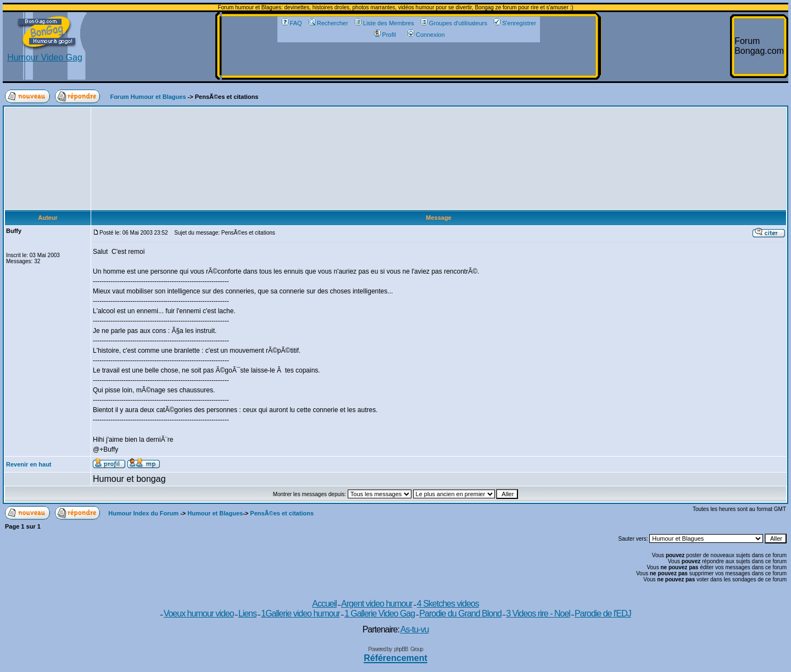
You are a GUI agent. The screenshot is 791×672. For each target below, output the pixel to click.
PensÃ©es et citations (282, 513)
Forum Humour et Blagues (148, 97)
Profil (385, 35)
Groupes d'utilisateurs (454, 23)
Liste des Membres (385, 23)
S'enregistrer (515, 23)
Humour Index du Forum (143, 513)
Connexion (426, 35)
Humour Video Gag (45, 54)
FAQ (292, 23)
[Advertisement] (409, 59)
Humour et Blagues (215, 513)
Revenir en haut (29, 464)
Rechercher (328, 23)
